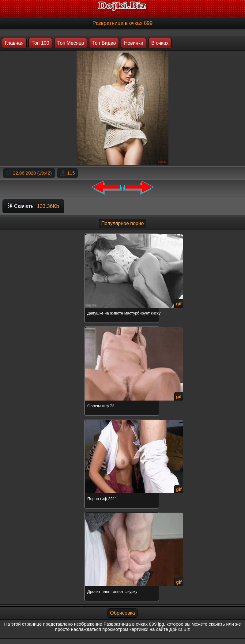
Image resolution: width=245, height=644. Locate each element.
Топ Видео (104, 43)
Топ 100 (40, 43)
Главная (14, 43)
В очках (160, 43)
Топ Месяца (71, 43)
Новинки (134, 43)
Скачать (33, 206)
